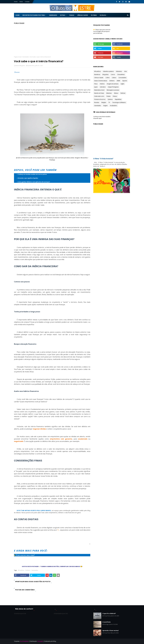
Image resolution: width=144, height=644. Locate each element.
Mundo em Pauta (99, 93)
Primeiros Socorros (100, 99)
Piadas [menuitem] (72, 15)
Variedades (26, 57)
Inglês (122, 84)
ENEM (118, 81)
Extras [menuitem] (63, 15)
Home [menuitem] (17, 15)
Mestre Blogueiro (20, 66)
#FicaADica (21, 570)
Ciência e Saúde (99, 78)
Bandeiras (97, 75)
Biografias (105, 75)
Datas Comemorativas (101, 81)
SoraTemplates (24, 641)
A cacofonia (106, 622)
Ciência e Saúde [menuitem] (83, 15)
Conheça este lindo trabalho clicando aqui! (102, 117)
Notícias (123, 93)
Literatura (103, 87)
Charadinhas (121, 75)
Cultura (114, 78)
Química (110, 99)
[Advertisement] (52, 40)
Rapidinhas (118, 99)
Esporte (125, 81)
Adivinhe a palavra (108, 71)
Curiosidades (122, 78)
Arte (125, 71)
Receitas (97, 102)
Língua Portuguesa (113, 87)
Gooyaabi (40, 641)
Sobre (21, 2)
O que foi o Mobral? (109, 613)
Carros (113, 75)
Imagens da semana (113, 84)
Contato (27, 2)
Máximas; (109, 93)
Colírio (108, 78)
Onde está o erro (99, 96)
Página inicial (18, 57)
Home (16, 2)
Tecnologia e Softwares (119, 102)
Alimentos (119, 71)
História (102, 84)
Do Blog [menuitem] (103, 15)
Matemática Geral (99, 90)
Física (96, 84)
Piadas (108, 96)
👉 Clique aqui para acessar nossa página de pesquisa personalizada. (102, 31)
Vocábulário (113, 106)
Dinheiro (28, 570)
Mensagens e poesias (113, 90)
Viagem (105, 106)
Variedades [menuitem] (53, 15)
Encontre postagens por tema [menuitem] (34, 15)
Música (116, 93)
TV (109, 102)
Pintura (115, 96)
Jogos (96, 87)
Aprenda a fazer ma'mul (110, 630)
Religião (104, 102)
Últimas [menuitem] (94, 15)
